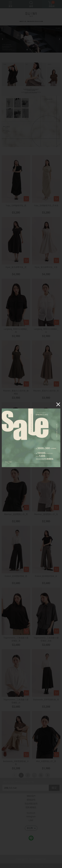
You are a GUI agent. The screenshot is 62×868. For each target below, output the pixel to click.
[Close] (58, 404)
